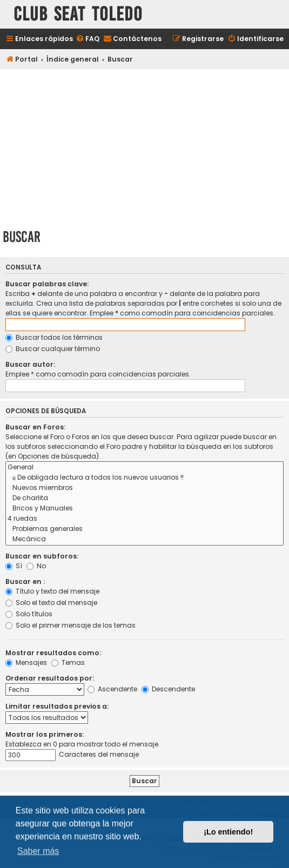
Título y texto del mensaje (52, 591)
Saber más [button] (38, 851)
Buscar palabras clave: (47, 284)
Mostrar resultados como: (53, 653)
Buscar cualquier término (53, 349)
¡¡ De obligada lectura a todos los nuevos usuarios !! (144, 478)
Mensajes (26, 662)
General (144, 467)
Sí (14, 566)
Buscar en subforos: (42, 556)
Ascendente (112, 689)
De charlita (144, 498)
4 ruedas (144, 519)
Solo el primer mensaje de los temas (70, 625)
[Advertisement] (144, 147)
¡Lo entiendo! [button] (228, 832)
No (36, 566)
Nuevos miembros (144, 488)
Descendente (168, 689)
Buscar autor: (30, 364)
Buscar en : (25, 581)
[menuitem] (88, 39)
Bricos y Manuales (144, 509)
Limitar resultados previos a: (57, 706)
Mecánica (144, 539)
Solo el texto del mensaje (51, 603)
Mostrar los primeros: (45, 734)
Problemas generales (144, 529)
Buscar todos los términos (54, 337)
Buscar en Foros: (35, 427)
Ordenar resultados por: (50, 678)
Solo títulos (29, 614)
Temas (68, 662)
